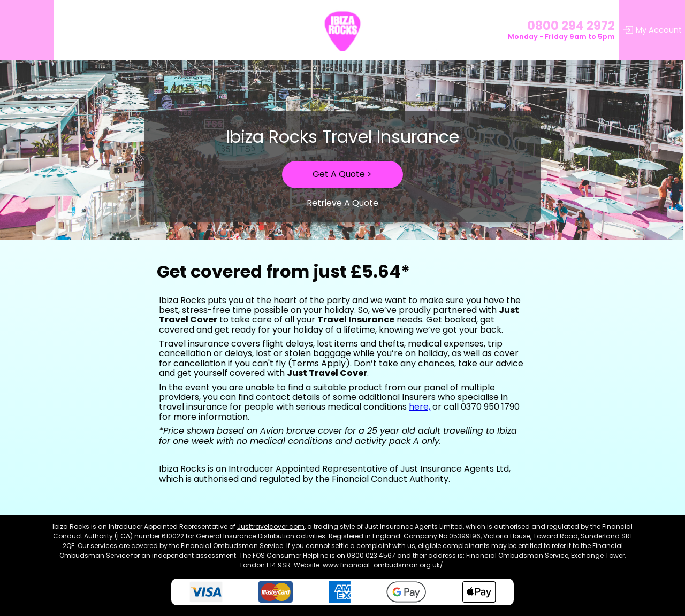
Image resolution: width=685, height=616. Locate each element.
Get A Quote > (342, 174)
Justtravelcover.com (271, 526)
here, (420, 407)
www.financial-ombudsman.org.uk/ (383, 565)
